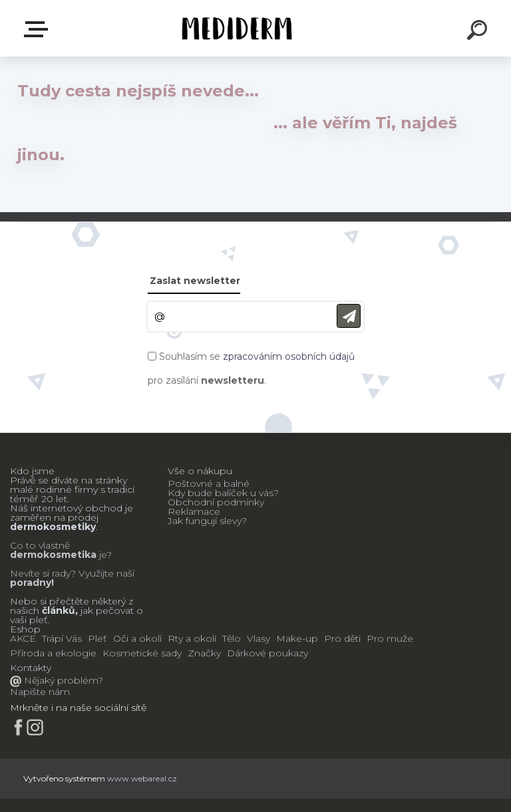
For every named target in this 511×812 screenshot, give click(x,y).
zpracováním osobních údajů (289, 356)
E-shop (39, 29)
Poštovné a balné (209, 483)
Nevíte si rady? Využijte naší (72, 573)
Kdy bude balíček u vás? (223, 493)
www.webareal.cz (142, 778)
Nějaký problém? (62, 680)
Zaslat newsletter (195, 281)
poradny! (32, 583)
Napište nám (40, 692)
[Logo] (236, 28)
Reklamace (194, 511)
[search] (479, 32)
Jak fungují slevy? (207, 521)
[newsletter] (349, 316)
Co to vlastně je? (61, 550)
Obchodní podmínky (216, 502)
